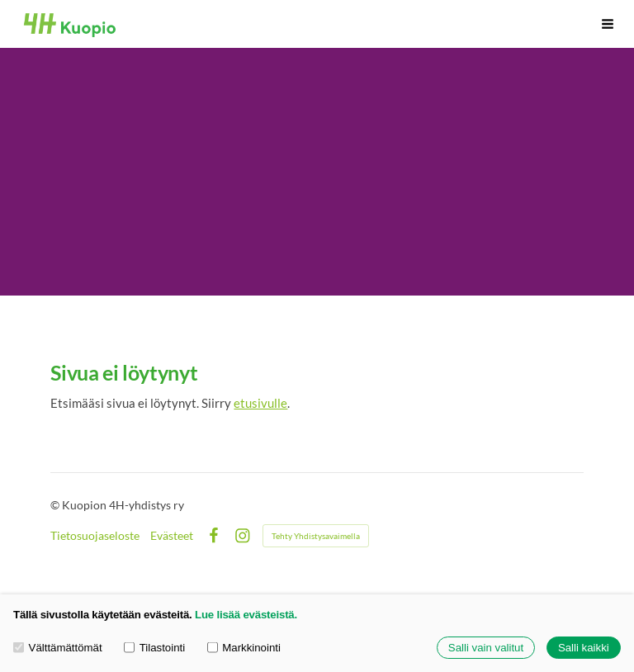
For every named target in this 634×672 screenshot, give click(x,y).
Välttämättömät (58, 648)
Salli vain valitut (486, 648)
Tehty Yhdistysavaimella (316, 536)
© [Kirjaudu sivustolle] (56, 505)
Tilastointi (154, 648)
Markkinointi (244, 648)
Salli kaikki (584, 648)
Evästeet (172, 536)
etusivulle (260, 403)
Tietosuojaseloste (95, 536)
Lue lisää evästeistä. (246, 615)
